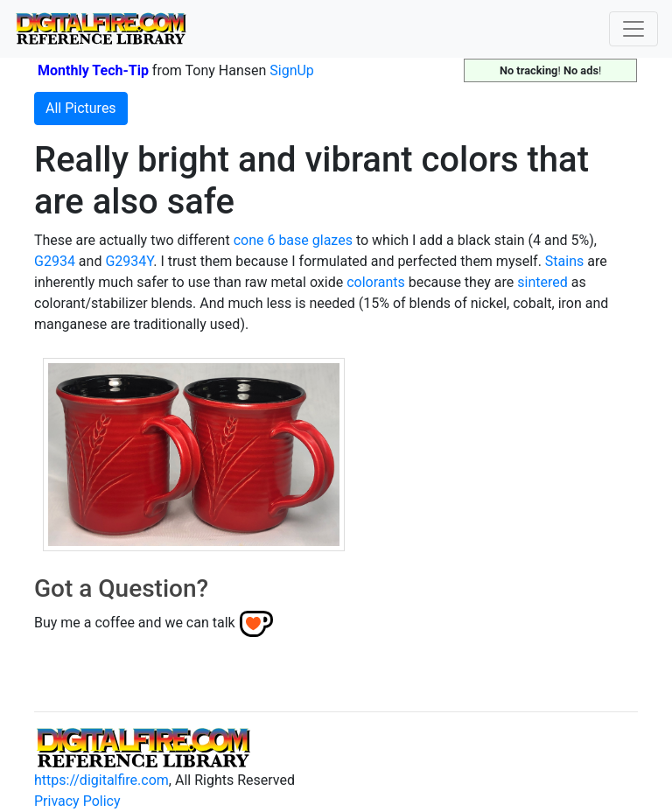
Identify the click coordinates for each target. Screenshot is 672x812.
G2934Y (129, 261)
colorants (376, 282)
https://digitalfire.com (101, 780)
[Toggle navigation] (633, 29)
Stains (564, 261)
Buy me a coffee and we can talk (135, 623)
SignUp (292, 70)
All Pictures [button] (81, 108)
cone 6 (255, 240)
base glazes (315, 240)
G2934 (55, 261)
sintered (542, 282)
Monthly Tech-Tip (93, 70)
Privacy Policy (77, 801)
